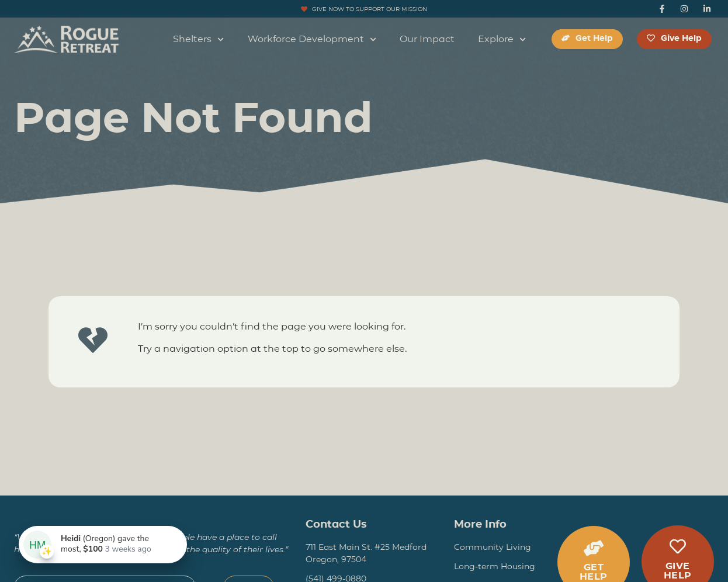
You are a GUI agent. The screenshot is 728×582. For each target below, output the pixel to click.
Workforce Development (312, 39)
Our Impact (427, 39)
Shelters (198, 39)
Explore (502, 39)
